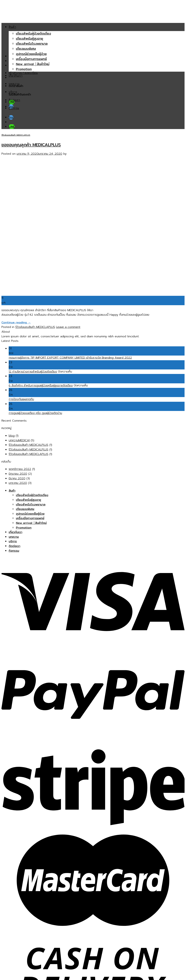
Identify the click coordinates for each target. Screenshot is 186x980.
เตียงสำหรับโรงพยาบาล (32, 44)
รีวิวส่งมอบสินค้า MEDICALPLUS (28, 445)
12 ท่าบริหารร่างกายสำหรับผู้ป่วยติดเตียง (33, 372)
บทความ (14, 84)
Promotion (24, 69)
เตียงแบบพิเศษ (26, 49)
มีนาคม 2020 (17, 478)
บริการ (13, 92)
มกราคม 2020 (18, 483)
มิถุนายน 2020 (18, 474)
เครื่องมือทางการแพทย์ (31, 59)
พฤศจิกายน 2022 (20, 469)
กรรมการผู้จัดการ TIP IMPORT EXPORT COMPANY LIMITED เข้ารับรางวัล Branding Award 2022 (70, 358)
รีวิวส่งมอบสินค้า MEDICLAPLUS (16, 135)
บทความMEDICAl (19, 440)
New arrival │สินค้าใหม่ (33, 64)
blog (12, 436)
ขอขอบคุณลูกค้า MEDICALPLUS (31, 145)
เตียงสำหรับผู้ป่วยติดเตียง (33, 33)
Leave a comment (68, 327)
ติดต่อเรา (14, 100)
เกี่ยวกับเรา (16, 76)
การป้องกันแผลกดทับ (21, 399)
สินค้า (12, 27)
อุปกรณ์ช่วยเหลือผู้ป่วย (31, 54)
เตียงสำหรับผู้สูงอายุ (29, 39)
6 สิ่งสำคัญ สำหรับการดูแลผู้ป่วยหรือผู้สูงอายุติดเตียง (41, 386)
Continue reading (16, 322)
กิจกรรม (14, 108)
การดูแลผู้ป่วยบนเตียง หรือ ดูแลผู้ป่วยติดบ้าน (35, 413)
